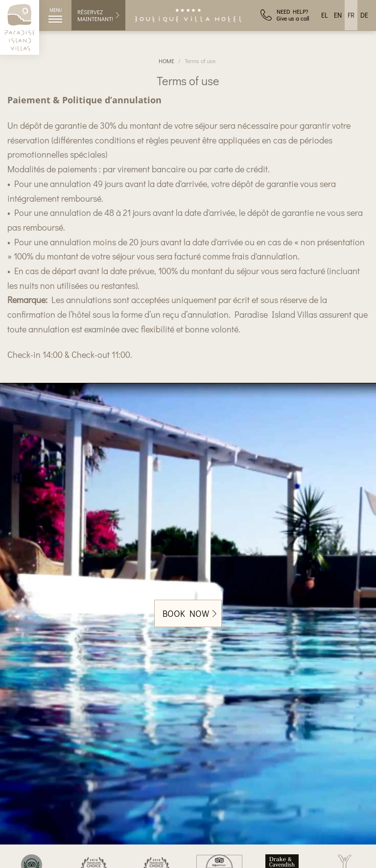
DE (364, 15)
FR (351, 15)
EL (325, 15)
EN (338, 15)
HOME (166, 61)
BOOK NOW (189, 613)
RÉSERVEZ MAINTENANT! (99, 15)
